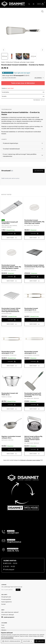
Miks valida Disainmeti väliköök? (10, 612)
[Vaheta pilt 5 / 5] (33, 56)
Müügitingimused (6, 597)
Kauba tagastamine (7, 602)
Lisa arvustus (39, 171)
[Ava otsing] (29, 4)
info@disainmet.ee (14, 542)
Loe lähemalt (39, 78)
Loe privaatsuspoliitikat (7, 638)
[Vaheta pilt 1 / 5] (5, 56)
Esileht (3, 62)
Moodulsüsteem (29, 269)
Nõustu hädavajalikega (11, 641)
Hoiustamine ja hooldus (32, 312)
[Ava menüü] (34, 4)
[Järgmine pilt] (42, 50)
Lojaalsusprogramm (8, 617)
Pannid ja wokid (7, 397)
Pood (3, 625)
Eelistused (28, 641)
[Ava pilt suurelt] (42, 11)
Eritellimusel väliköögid (8, 615)
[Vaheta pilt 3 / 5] (19, 56)
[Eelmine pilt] (4, 50)
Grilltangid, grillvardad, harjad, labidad (24, 62)
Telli (18, 590)
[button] (12, 233)
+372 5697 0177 (13, 533)
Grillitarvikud (9, 62)
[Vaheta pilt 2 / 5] (12, 56)
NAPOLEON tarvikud (7, 440)
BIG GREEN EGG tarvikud (32, 225)
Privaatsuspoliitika (6, 599)
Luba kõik (40, 641)
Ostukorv (4, 630)
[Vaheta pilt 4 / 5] (26, 56)
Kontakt (3, 604)
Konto (3, 628)
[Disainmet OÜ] (13, 4)
